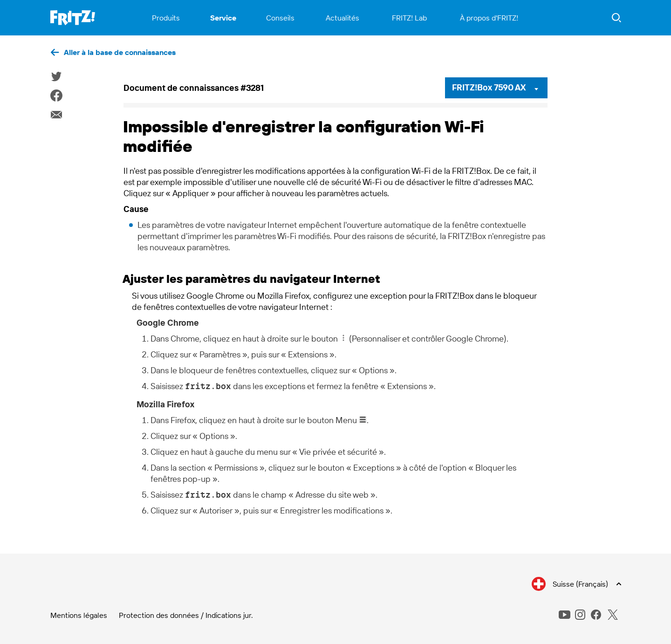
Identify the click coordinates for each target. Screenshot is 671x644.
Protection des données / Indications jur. (186, 615)
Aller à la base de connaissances (120, 52)
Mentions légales (79, 615)
